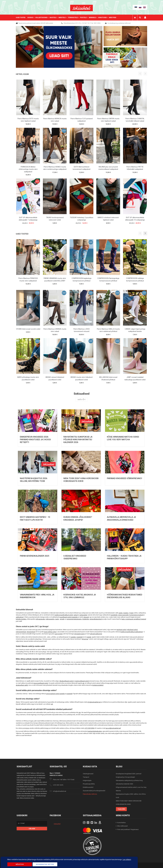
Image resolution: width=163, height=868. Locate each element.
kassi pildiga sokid (50, 632)
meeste (126, 613)
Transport (86, 777)
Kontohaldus (121, 823)
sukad (76, 615)
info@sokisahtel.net (94, 702)
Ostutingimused (88, 774)
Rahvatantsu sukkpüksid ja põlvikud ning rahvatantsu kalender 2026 (78, 440)
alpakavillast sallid (22, 685)
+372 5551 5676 (58, 785)
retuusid (86, 617)
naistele (73, 637)
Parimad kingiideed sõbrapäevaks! (125, 478)
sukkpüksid (20, 617)
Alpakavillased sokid (66, 681)
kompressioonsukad (136, 615)
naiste (120, 613)
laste (132, 613)
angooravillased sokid (41, 683)
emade (62, 619)
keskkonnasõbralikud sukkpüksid (132, 632)
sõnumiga (85, 639)
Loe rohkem (127, 860)
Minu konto (145, 17)
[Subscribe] (32, 829)
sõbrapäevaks (40, 619)
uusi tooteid (59, 634)
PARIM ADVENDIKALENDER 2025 (35, 556)
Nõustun (20, 864)
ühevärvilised (31, 632)
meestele (79, 637)
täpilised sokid (121, 630)
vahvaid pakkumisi (96, 634)
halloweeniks (50, 619)
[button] (145, 233)
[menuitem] (22, 18)
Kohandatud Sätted (45, 864)
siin (80, 712)
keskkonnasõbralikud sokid (64, 615)
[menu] (67, 18)
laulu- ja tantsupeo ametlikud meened (134, 619)
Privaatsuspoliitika (89, 784)
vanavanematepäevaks (74, 619)
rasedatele (114, 615)
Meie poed (113, 17)
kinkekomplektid (98, 685)
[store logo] (81, 8)
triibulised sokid (132, 630)
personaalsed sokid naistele (55, 694)
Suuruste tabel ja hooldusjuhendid (94, 791)
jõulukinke (86, 619)
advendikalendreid (96, 619)
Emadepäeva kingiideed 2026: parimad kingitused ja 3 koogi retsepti (35, 440)
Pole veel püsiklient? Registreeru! (128, 829)
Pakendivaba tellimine (90, 794)
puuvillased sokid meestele (68, 617)
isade (57, 619)
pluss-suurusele (123, 615)
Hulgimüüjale (87, 780)
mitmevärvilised (21, 632)
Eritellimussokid (88, 787)
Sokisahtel (57, 824)
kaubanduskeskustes (95, 731)
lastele (89, 637)
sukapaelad (83, 615)
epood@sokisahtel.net (113, 728)
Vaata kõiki (82, 399)
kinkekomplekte (21, 619)
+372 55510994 (89, 728)
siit (83, 683)
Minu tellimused (122, 826)
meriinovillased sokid (82, 681)
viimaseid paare (79, 634)
